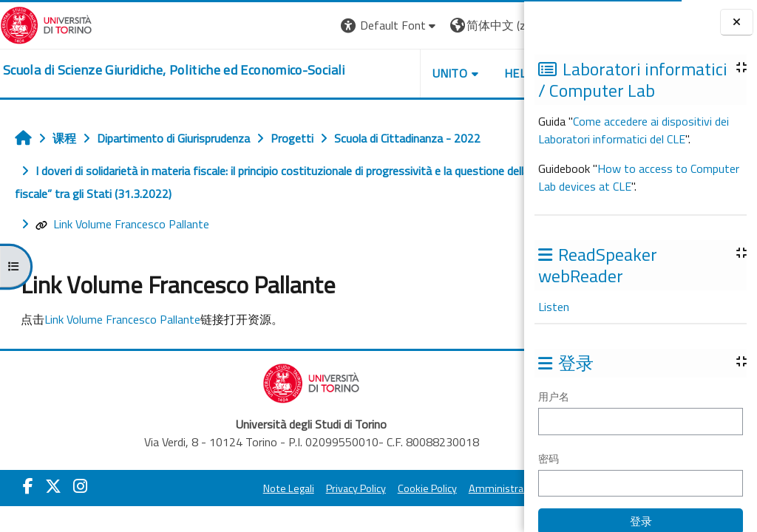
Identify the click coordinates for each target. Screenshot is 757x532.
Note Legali (253, 488)
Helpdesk (435, 73)
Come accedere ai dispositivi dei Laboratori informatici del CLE (634, 130)
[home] (174, 70)
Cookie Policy (392, 488)
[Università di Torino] (46, 24)
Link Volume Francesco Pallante (122, 224)
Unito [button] (351, 73)
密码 (549, 458)
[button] (291, 25)
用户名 (554, 396)
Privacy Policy (320, 488)
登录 (500, 25)
